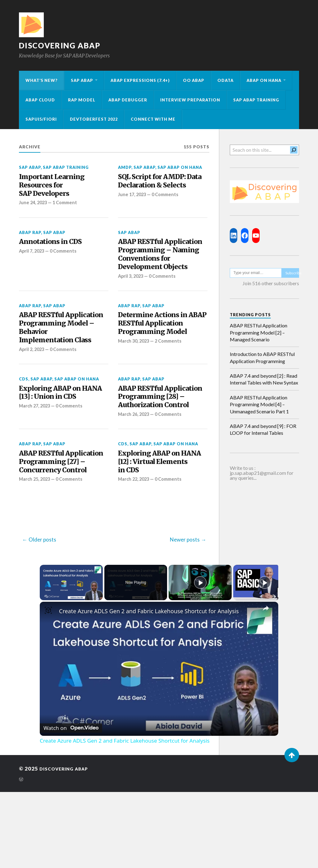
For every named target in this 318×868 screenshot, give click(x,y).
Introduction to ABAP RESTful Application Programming (262, 357)
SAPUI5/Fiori (41, 119)
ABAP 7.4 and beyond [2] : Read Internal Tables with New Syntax (264, 379)
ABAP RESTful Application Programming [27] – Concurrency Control (59, 530)
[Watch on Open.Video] (71, 802)
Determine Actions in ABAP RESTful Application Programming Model (158, 361)
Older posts (42, 615)
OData (225, 80)
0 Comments (168, 207)
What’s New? (42, 80)
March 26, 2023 (135, 475)
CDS (24, 426)
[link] (50, 687)
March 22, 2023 (135, 545)
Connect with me (153, 119)
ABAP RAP (30, 237)
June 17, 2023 (133, 207)
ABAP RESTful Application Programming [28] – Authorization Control (160, 451)
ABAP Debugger (128, 100)
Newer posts (185, 615)
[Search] (294, 150)
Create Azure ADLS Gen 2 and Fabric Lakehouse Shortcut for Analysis (149, 687)
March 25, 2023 (36, 555)
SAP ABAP (82, 80)
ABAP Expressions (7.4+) (140, 80)
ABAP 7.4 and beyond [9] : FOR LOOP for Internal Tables (263, 429)
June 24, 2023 (34, 207)
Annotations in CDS (56, 247)
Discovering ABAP (63, 45)
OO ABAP (194, 80)
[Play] (200, 658)
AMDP (125, 167)
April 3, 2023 (132, 306)
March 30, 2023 (135, 386)
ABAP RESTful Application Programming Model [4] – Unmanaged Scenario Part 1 (259, 404)
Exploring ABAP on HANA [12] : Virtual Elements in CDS (155, 525)
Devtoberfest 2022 (94, 119)
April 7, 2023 (33, 257)
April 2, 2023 (33, 396)
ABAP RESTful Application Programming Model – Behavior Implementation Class (63, 366)
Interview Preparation (190, 100)
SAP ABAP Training (256, 100)
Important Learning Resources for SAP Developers (57, 188)
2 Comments (172, 386)
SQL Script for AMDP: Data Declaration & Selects (158, 188)
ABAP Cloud (40, 100)
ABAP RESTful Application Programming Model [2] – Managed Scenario (259, 332)
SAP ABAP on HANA (180, 167)
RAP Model (82, 100)
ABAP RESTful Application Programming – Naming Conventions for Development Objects (159, 272)
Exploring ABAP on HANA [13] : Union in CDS (56, 446)
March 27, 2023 (36, 465)
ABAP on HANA (264, 80)
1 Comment (68, 207)
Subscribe (292, 273)
